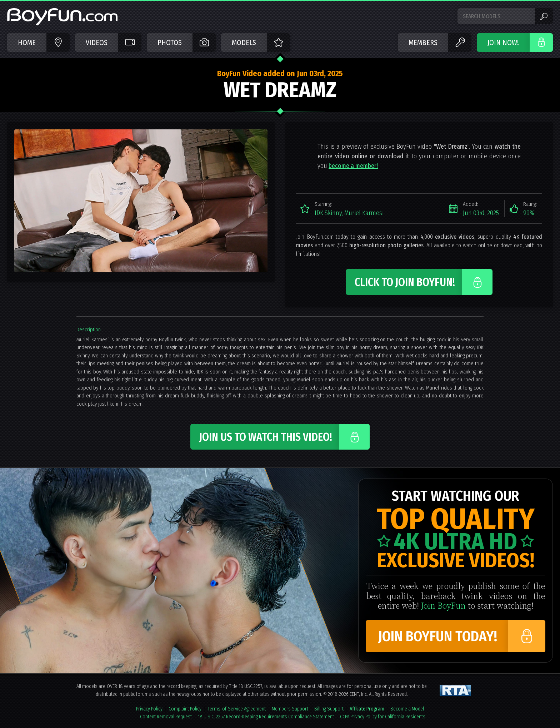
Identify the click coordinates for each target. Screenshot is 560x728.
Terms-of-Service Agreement (237, 709)
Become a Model (407, 709)
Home (27, 43)
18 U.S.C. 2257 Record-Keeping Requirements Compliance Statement (266, 717)
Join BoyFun (443, 605)
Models (244, 43)
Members (423, 43)
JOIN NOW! (503, 43)
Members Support (290, 709)
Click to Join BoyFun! (405, 282)
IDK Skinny (328, 213)
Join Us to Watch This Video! (266, 437)
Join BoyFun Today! (438, 637)
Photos (170, 43)
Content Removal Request (166, 717)
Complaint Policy (185, 709)
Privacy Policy (149, 709)
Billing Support (329, 709)
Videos (97, 43)
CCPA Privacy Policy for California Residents (383, 717)
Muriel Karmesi (364, 213)
